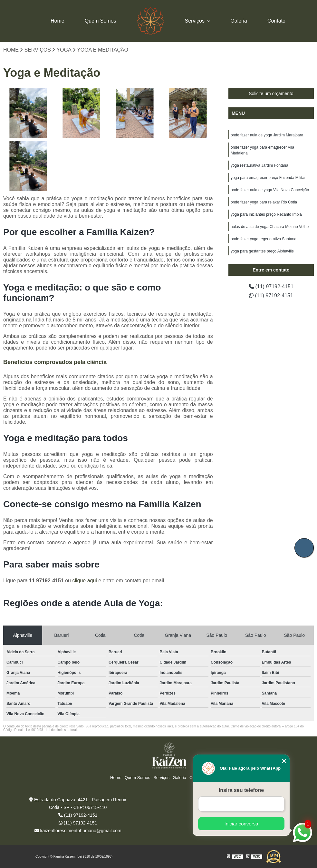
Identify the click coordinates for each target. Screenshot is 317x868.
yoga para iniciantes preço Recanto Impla (266, 214)
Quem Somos (101, 21)
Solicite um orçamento (271, 94)
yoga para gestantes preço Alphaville (262, 251)
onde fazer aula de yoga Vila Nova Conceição (270, 190)
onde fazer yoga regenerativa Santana (264, 239)
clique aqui (85, 581)
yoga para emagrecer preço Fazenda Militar (268, 178)
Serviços (196, 21)
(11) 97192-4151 (271, 286)
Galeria (239, 21)
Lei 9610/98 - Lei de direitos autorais (52, 730)
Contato (276, 21)
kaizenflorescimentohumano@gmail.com (78, 831)
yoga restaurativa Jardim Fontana (259, 165)
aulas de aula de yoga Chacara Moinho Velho (270, 227)
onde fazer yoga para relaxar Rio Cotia (264, 202)
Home (58, 21)
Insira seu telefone (241, 790)
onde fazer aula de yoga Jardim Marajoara (267, 135)
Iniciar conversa (241, 824)
